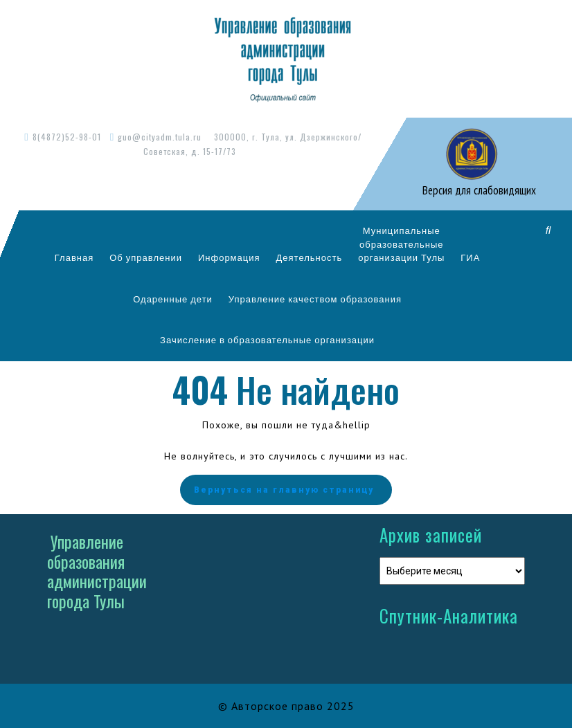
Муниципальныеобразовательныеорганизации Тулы (401, 244)
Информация (229, 257)
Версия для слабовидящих (478, 190)
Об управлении (146, 257)
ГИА (470, 257)
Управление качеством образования (315, 299)
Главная (74, 257)
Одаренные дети (173, 299)
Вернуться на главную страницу (286, 490)
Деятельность (310, 257)
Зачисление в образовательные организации (267, 340)
